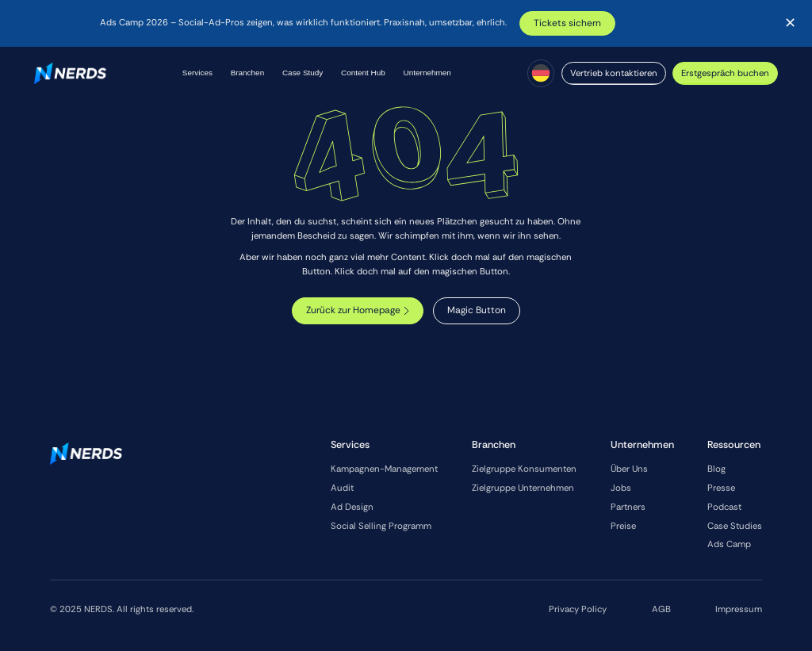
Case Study (303, 73)
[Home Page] (70, 73)
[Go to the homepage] (86, 454)
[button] (197, 73)
